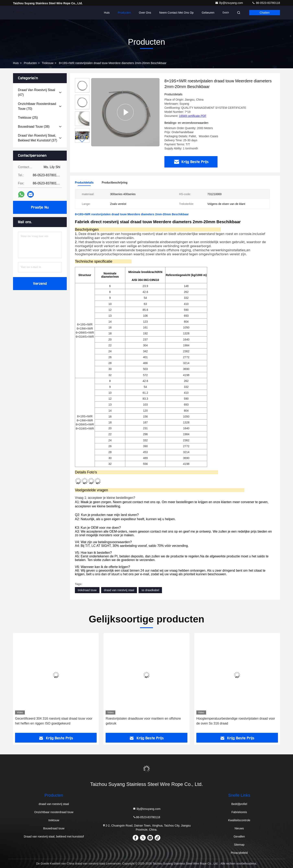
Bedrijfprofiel (239, 804)
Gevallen (239, 836)
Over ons (145, 13)
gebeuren (208, 13)
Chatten (265, 13)
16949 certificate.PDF (193, 116)
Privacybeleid (239, 853)
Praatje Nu (40, 207)
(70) (37, 106)
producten (30, 63)
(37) (38, 138)
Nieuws (239, 828)
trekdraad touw (87, 590)
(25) (28, 118)
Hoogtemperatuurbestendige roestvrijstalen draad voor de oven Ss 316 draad (236, 721)
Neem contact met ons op (177, 13)
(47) (37, 92)
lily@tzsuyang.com (229, 3)
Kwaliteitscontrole (239, 820)
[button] (82, 141)
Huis (107, 13)
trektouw (48, 63)
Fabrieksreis (239, 812)
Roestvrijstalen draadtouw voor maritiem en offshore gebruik (143, 721)
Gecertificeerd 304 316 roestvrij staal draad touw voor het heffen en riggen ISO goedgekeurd (54, 721)
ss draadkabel (150, 590)
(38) (34, 127)
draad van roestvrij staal (119, 590)
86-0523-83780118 (266, 3)
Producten (124, 13)
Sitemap (239, 845)
